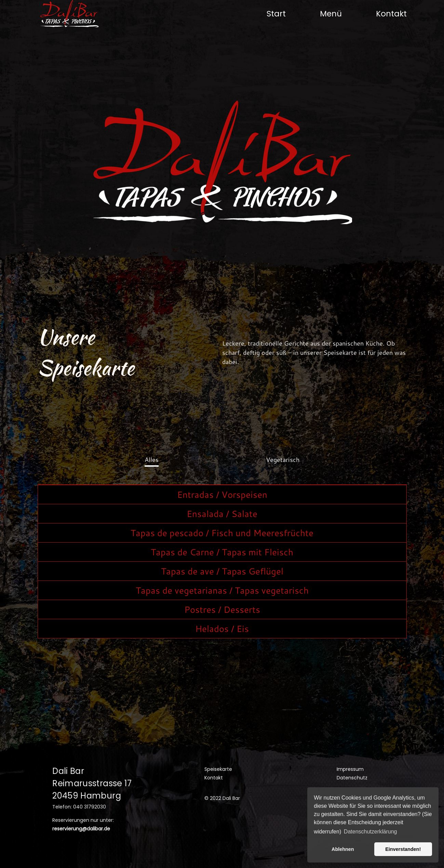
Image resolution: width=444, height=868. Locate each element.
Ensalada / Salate (222, 514)
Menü (331, 14)
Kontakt (391, 14)
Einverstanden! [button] (403, 849)
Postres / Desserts (222, 609)
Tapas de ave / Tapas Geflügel (222, 571)
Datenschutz (352, 778)
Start (276, 14)
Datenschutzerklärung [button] (371, 832)
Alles (152, 459)
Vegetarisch (283, 459)
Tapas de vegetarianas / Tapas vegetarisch (222, 590)
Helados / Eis (222, 629)
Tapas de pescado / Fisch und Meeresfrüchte (222, 533)
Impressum (350, 769)
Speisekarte (218, 769)
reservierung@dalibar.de (81, 829)
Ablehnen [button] (343, 849)
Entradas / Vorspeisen (222, 494)
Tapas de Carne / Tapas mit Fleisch (222, 552)
